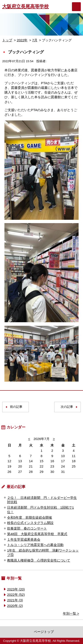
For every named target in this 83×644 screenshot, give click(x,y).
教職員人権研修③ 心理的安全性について (39, 560)
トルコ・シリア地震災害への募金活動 (35, 545)
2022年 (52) (16, 595)
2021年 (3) (15, 600)
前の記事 (16, 407)
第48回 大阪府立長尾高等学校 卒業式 (37, 534)
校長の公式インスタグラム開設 (30, 523)
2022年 (22, 40)
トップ (7, 40)
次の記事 (67, 407)
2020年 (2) (15, 606)
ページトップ (44, 632)
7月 (35, 40)
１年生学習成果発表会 (24, 539)
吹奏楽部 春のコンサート (27, 528)
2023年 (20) (16, 589)
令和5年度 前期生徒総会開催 (30, 517)
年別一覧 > (71, 613)
